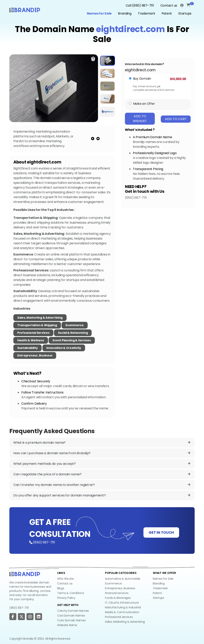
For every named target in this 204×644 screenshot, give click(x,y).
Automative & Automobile (123, 579)
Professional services (119, 617)
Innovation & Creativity (64, 348)
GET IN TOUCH (161, 532)
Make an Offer (144, 104)
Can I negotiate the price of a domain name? (102, 474)
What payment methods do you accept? (102, 464)
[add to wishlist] (93, 59)
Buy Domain (142, 79)
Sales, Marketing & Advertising (40, 318)
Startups (185, 13)
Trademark (147, 13)
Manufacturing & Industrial (123, 607)
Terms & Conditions (71, 593)
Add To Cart (176, 119)
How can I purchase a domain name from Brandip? (102, 453)
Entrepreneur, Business (35, 355)
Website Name (67, 625)
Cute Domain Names (71, 620)
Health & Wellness (31, 340)
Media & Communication (122, 612)
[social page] (13, 617)
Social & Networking (73, 333)
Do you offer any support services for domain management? (102, 495)
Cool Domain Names (71, 616)
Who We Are (65, 579)
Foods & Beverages (118, 598)
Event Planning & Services (72, 340)
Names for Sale (99, 13)
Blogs (61, 588)
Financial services (117, 593)
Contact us (169, 5)
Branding (125, 13)
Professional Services (33, 333)
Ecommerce (75, 325)
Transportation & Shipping (37, 325)
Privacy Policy (66, 598)
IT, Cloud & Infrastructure (122, 603)
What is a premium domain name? (102, 443)
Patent (167, 13)
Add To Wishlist (140, 119)
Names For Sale (163, 579)
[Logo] (25, 10)
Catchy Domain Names (73, 611)
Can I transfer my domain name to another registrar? (102, 485)
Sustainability (27, 348)
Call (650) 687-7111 (140, 5)
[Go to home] (25, 574)
